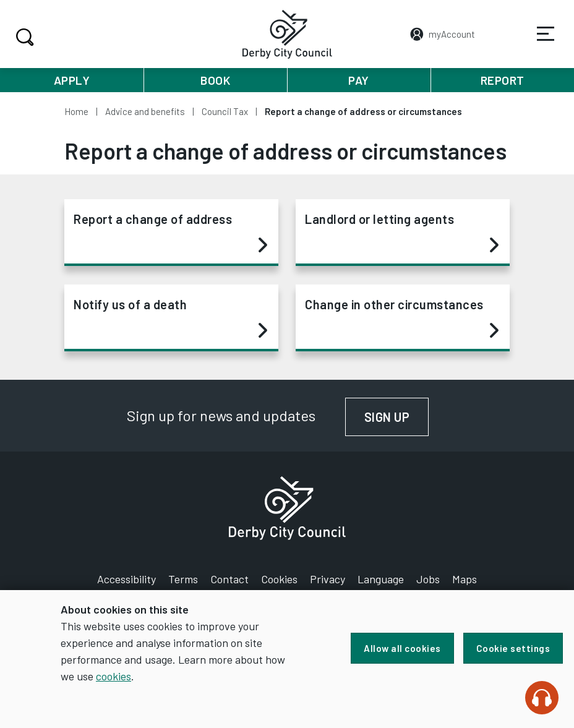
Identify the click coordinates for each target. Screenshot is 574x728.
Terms (183, 579)
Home (76, 111)
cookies (114, 676)
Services (538, 43)
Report (503, 80)
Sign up (397, 417)
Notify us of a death (170, 318)
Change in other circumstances (402, 318)
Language (381, 579)
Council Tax (225, 111)
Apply (72, 80)
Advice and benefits (145, 111)
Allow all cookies (402, 648)
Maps (465, 579)
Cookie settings (513, 648)
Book (215, 80)
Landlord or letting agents (402, 233)
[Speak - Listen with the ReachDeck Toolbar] (542, 698)
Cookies (279, 579)
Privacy (328, 579)
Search (23, 37)
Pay (359, 80)
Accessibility (126, 579)
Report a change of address (170, 233)
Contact (229, 579)
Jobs (428, 579)
